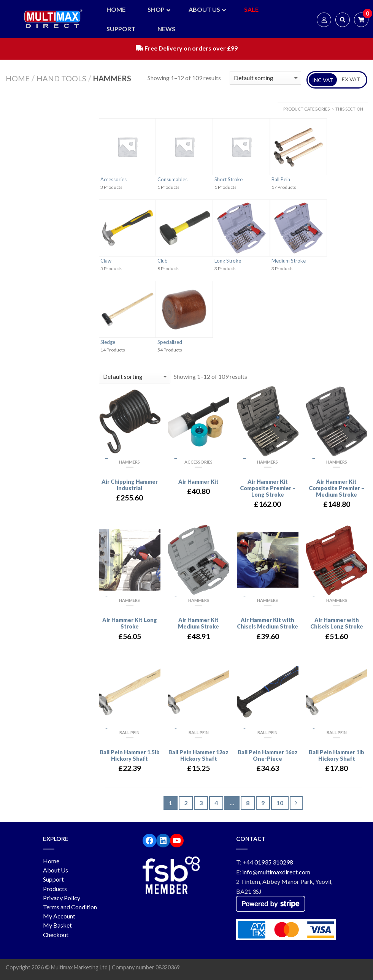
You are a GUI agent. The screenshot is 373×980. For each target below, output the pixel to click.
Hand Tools (61, 78)
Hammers (129, 462)
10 (280, 803)
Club (163, 261)
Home (18, 78)
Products (55, 889)
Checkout (56, 935)
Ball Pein (281, 179)
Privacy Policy (62, 898)
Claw (106, 261)
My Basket (57, 925)
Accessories (113, 179)
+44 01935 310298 (268, 862)
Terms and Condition (70, 907)
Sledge (108, 342)
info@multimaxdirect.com (276, 872)
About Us (56, 870)
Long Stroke (228, 261)
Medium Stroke (289, 261)
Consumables (172, 179)
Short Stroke (229, 179)
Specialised (170, 342)
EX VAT (351, 79)
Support (53, 879)
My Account (59, 916)
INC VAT (323, 80)
